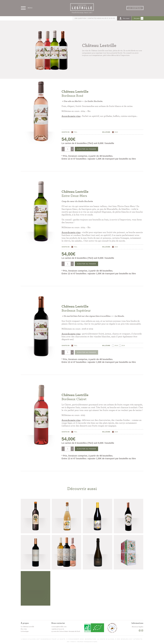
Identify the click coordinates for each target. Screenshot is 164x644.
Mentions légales (138, 627)
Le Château (135, 8)
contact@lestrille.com (59, 627)
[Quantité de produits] (68, 149)
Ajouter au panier (86, 149)
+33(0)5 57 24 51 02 (58, 629)
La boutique (25, 631)
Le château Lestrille (27, 627)
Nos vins (24, 629)
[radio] (74, 132)
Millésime (106, 132)
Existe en (66, 132)
